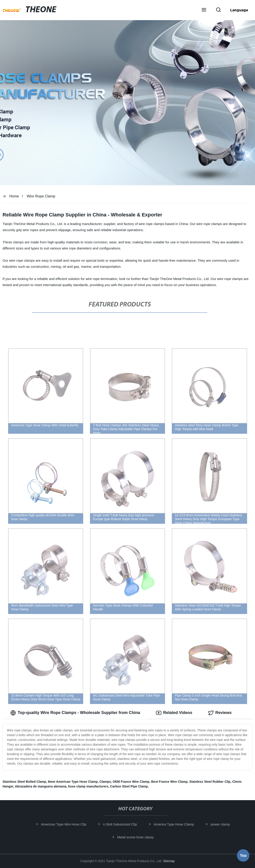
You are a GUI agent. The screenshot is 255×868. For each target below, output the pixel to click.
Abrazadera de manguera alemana (41, 786)
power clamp (223, 824)
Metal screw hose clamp (138, 837)
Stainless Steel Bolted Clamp (24, 782)
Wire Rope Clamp (41, 196)
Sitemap (169, 861)
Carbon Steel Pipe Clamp (129, 786)
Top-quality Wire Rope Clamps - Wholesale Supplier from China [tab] (75, 713)
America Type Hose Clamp (177, 824)
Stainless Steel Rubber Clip (210, 782)
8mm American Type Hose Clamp (73, 782)
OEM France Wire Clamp (131, 782)
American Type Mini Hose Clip (67, 824)
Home (14, 196)
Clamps (105, 782)
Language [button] (239, 10)
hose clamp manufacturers (88, 786)
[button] (204, 10)
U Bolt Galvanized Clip (123, 824)
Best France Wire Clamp (169, 782)
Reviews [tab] (220, 713)
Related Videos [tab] (174, 713)
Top (243, 856)
